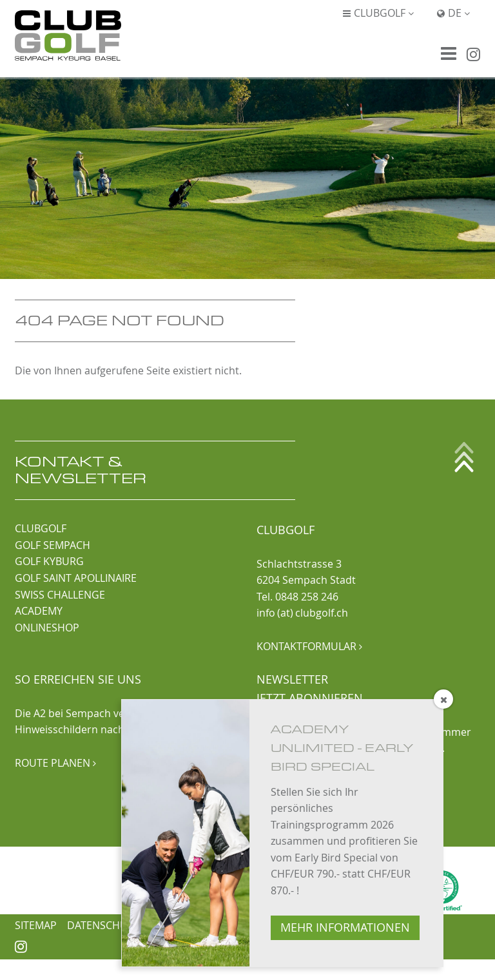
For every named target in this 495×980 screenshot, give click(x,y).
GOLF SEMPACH (53, 545)
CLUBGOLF (41, 528)
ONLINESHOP (47, 628)
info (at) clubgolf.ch (302, 613)
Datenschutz (103, 925)
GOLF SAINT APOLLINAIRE (76, 578)
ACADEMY (39, 611)
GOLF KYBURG (49, 561)
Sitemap (36, 925)
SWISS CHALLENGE (60, 595)
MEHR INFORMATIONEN (345, 927)
